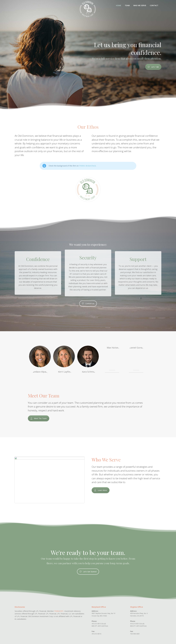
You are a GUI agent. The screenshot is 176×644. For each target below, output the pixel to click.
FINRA (57, 611)
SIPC (62, 611)
